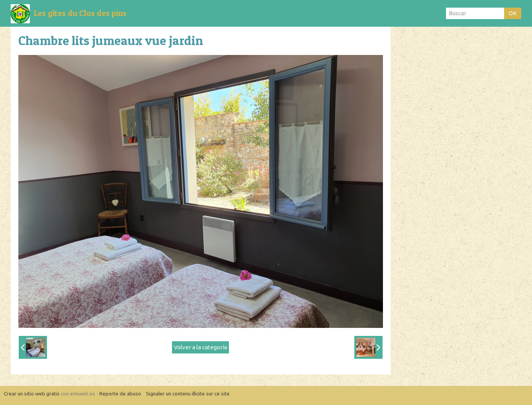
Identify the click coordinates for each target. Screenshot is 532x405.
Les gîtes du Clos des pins (80, 13)
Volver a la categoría (200, 347)
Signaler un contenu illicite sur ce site (188, 394)
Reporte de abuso (120, 394)
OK (513, 13)
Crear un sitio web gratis (32, 394)
